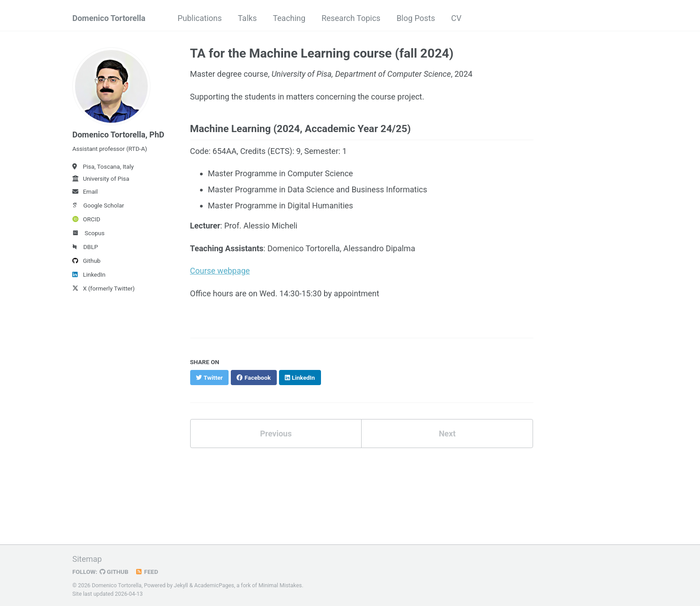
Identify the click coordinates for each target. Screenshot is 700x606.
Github (86, 261)
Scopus (88, 233)
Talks (247, 18)
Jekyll (181, 585)
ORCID (86, 219)
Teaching (289, 18)
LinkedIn (89, 274)
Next (447, 434)
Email (85, 191)
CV (456, 18)
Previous (276, 434)
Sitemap (87, 559)
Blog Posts (416, 18)
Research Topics (351, 18)
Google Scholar (98, 205)
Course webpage (220, 271)
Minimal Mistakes (280, 585)
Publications (200, 18)
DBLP (85, 247)
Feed (147, 572)
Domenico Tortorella (109, 18)
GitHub (114, 572)
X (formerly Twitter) (104, 288)
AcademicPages (214, 585)
